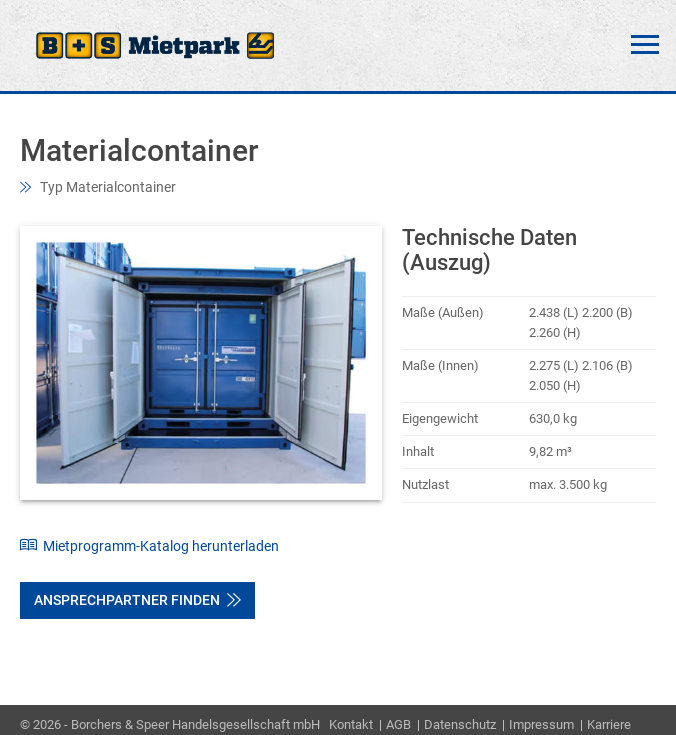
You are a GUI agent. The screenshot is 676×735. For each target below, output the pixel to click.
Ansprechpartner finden (137, 600)
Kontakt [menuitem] (351, 724)
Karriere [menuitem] (609, 724)
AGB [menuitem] (398, 724)
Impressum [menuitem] (541, 724)
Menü (645, 45)
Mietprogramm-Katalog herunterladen (149, 545)
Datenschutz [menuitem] (460, 724)
